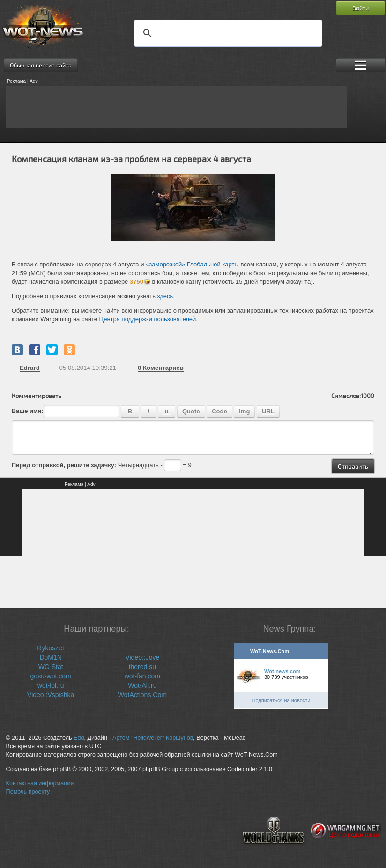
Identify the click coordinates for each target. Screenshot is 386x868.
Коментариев (161, 368)
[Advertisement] (177, 107)
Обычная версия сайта (41, 65)
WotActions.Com (142, 695)
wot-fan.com (142, 676)
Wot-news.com (282, 671)
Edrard (30, 368)
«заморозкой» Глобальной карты (192, 264)
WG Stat (51, 667)
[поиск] (227, 33)
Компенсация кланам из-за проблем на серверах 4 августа (131, 159)
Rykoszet (51, 648)
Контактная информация (40, 783)
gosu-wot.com (51, 676)
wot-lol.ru (51, 685)
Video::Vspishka (51, 695)
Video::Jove (142, 657)
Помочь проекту (28, 792)
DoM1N (50, 657)
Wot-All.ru (142, 685)
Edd (79, 738)
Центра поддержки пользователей (148, 319)
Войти (360, 8)
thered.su (142, 667)
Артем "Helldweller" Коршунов (153, 738)
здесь (165, 296)
